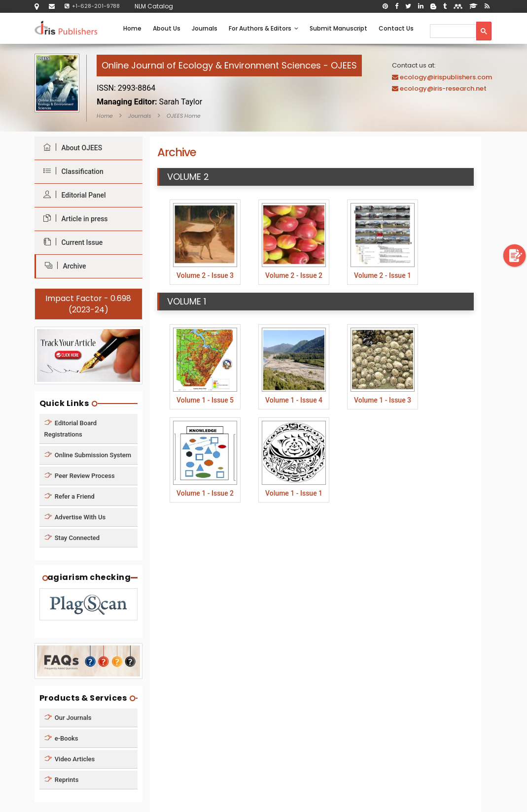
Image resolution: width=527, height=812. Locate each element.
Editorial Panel (72, 195)
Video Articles (70, 759)
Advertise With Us (75, 517)
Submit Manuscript (338, 28)
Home (132, 28)
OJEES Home (184, 116)
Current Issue (71, 242)
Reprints (62, 780)
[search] (452, 31)
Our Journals (68, 718)
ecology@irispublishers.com (446, 77)
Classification (71, 171)
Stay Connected (72, 537)
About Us (167, 28)
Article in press (73, 219)
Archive (63, 266)
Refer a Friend (70, 496)
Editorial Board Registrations (71, 428)
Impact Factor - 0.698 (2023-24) (88, 304)
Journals (205, 28)
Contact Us (396, 28)
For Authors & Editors (263, 28)
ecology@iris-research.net (443, 88)
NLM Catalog (154, 6)
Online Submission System (88, 455)
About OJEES (70, 148)
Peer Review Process (80, 475)
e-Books (61, 738)
